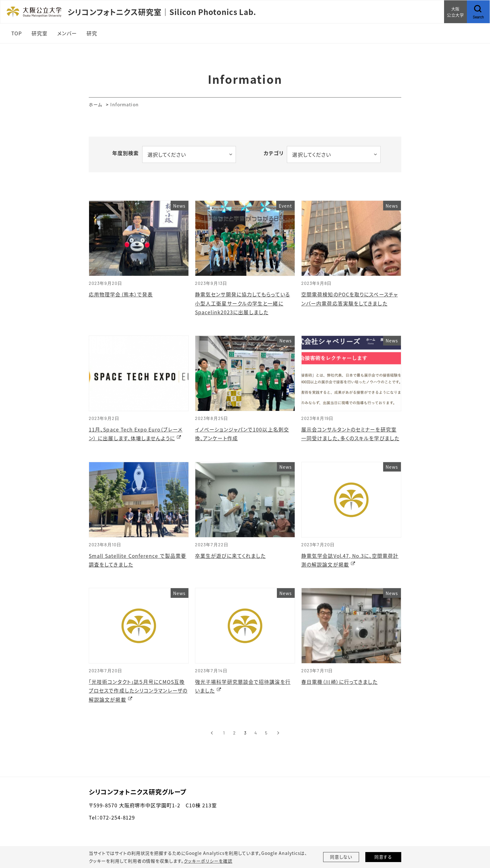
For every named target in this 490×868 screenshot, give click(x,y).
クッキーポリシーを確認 (208, 861)
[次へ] (278, 735)
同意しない (341, 857)
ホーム (95, 104)
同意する (383, 857)
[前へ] (212, 735)
